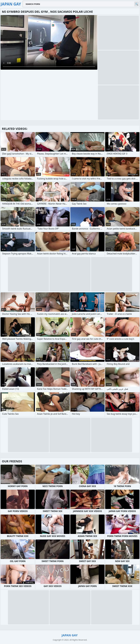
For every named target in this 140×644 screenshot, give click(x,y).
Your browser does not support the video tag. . (49, 42)
